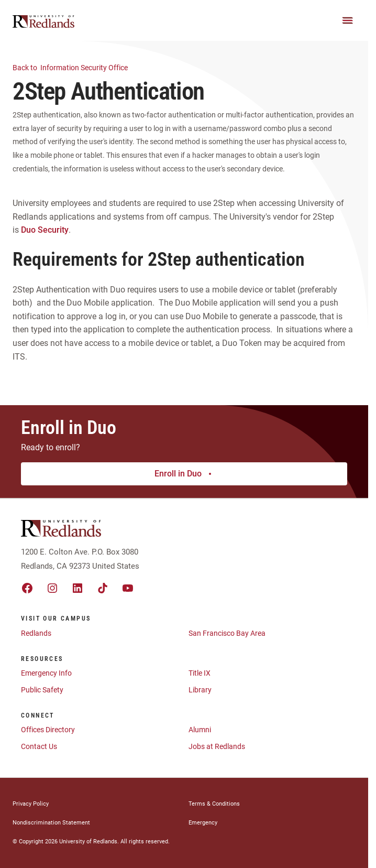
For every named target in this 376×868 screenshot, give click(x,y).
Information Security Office (76, 67)
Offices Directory (48, 730)
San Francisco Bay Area (227, 633)
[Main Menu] (348, 20)
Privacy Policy (31, 804)
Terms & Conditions (214, 804)
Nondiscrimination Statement (51, 823)
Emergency (203, 823)
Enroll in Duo (184, 474)
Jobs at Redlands (217, 746)
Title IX (200, 673)
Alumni (200, 730)
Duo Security (45, 230)
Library (200, 690)
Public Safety (42, 690)
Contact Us (39, 746)
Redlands (36, 633)
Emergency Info (46, 673)
